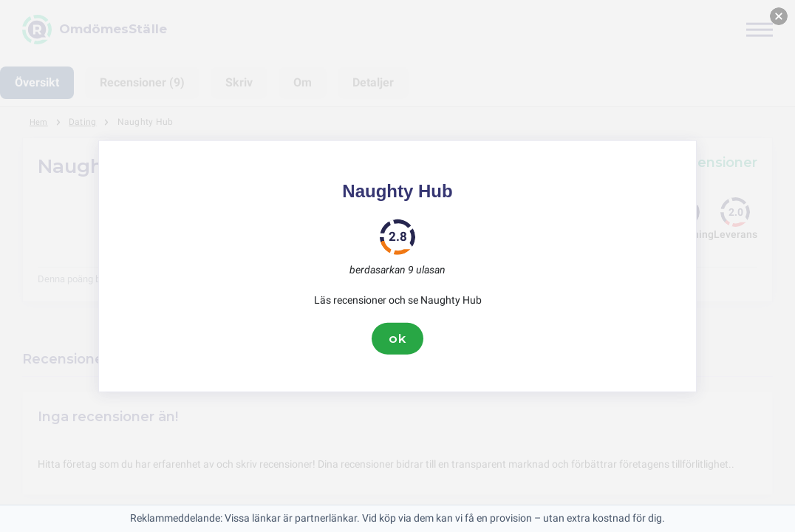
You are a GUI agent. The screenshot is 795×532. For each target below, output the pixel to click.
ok (397, 338)
